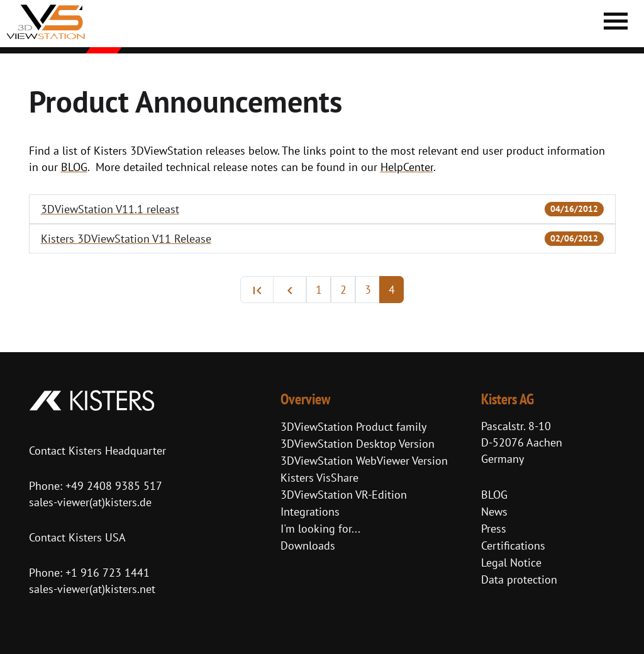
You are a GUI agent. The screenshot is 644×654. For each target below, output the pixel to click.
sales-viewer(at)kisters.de (90, 502)
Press (494, 529)
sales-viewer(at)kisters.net (92, 589)
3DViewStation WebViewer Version (364, 461)
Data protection (519, 579)
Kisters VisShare (319, 478)
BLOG (494, 495)
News (494, 512)
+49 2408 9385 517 (112, 486)
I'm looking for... (320, 529)
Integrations (310, 512)
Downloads (308, 546)
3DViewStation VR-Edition (344, 495)
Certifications (513, 546)
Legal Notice (511, 563)
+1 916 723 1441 (108, 573)
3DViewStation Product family (353, 427)
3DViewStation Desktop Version (358, 444)
